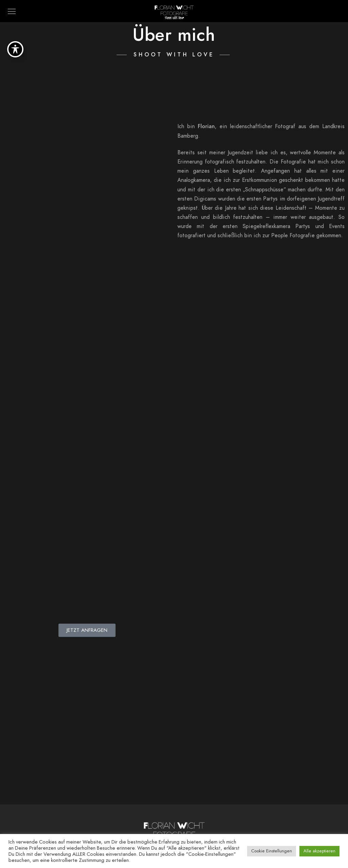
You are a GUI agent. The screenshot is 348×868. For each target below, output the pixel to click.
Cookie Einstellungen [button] (272, 851)
